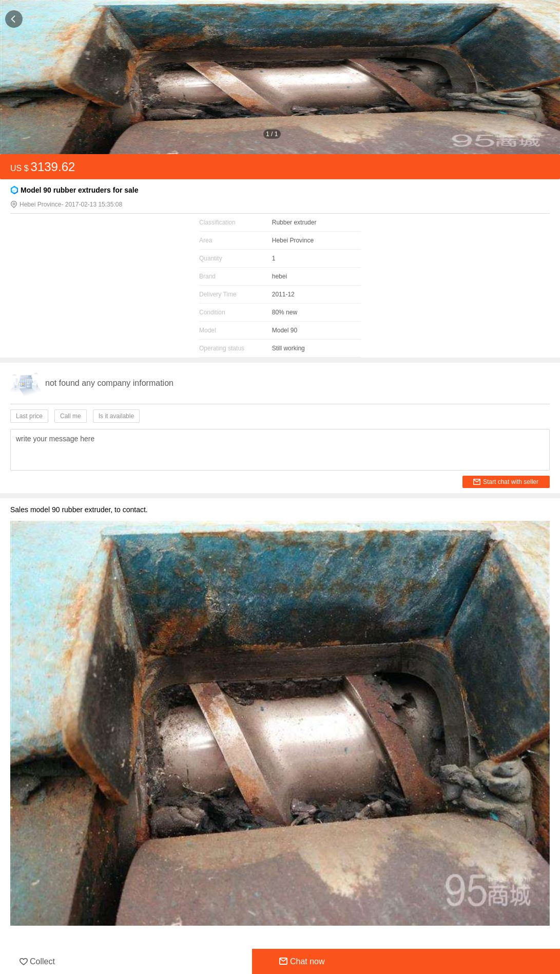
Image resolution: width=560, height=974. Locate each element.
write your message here (55, 439)
